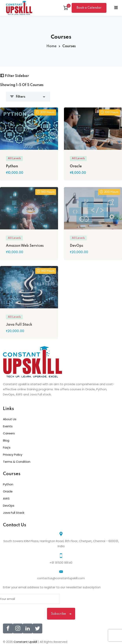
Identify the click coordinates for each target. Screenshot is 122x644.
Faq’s (7, 447)
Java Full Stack (14, 513)
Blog (6, 440)
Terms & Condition (17, 462)
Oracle (8, 491)
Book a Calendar (89, 8)
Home (51, 46)
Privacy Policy (13, 455)
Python (8, 484)
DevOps (9, 506)
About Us (10, 419)
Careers (9, 433)
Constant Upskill (26, 642)
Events (8, 426)
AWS (6, 498)
